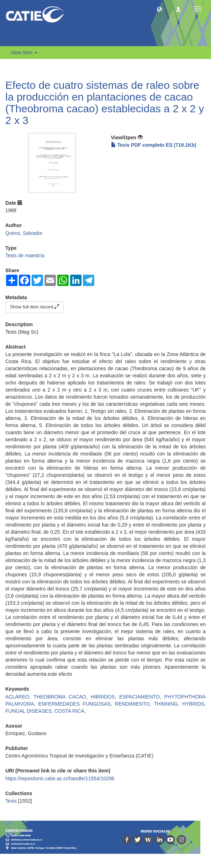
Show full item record (35, 307)
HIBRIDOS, (105, 697)
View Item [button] (24, 53)
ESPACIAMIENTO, (142, 697)
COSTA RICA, (70, 711)
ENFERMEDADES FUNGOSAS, (77, 704)
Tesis (11, 801)
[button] (159, 9)
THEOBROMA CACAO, (62, 697)
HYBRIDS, (194, 704)
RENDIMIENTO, (134, 704)
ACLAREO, (19, 697)
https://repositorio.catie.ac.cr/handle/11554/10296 (60, 778)
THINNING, (168, 704)
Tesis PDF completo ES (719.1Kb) (154, 145)
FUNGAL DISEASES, (30, 711)
